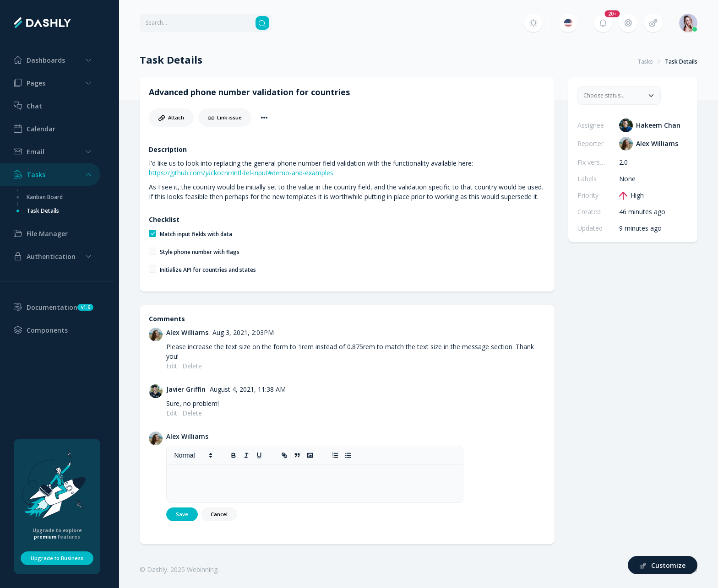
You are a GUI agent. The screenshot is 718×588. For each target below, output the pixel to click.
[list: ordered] (336, 455)
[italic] (247, 455)
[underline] (260, 455)
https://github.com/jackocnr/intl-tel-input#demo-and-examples (241, 173)
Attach (171, 118)
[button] (50, 60)
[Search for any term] (197, 23)
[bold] (234, 455)
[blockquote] (298, 455)
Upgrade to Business (57, 558)
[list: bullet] (348, 455)
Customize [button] (663, 565)
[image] (310, 455)
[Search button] (262, 23)
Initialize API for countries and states (208, 270)
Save (182, 514)
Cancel (219, 514)
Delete (192, 366)
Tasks (645, 62)
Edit (172, 366)
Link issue (225, 118)
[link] (285, 455)
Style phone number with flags (200, 252)
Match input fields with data (196, 234)
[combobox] (614, 96)
